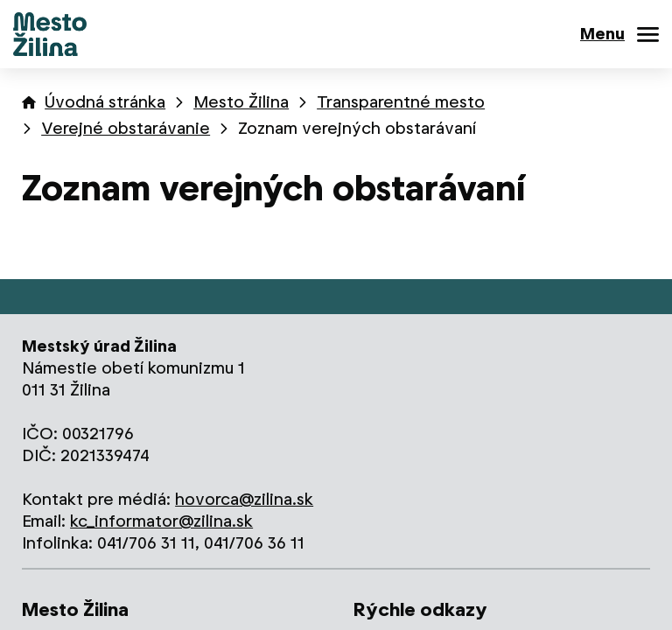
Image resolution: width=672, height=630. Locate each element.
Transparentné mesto (401, 102)
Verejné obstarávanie (126, 128)
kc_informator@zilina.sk (161, 521)
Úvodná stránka (105, 102)
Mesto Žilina (241, 102)
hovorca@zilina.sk (244, 499)
